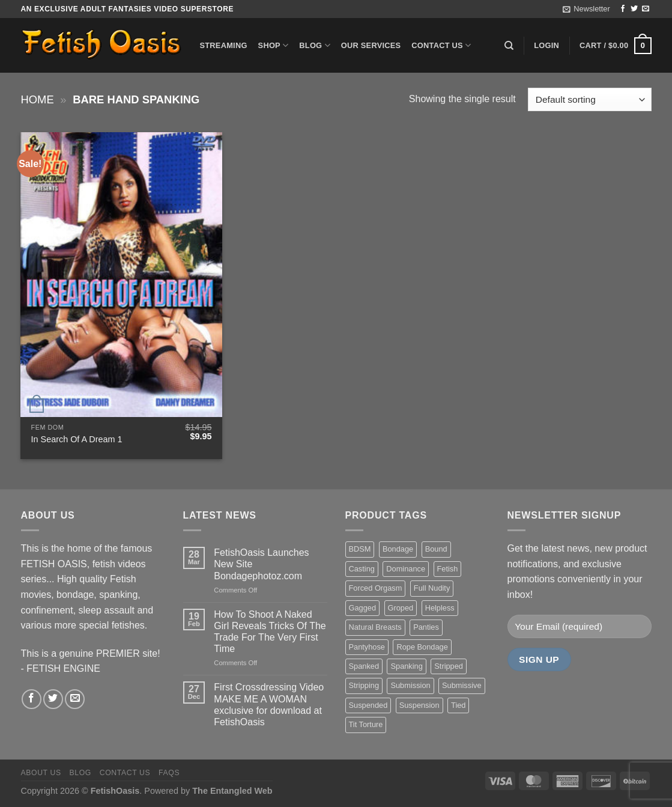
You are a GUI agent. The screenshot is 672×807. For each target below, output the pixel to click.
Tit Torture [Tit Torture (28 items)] (366, 724)
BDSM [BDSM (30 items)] (360, 549)
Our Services (371, 45)
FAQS (169, 773)
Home (38, 99)
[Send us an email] (646, 9)
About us (41, 773)
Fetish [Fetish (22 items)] (448, 569)
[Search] (509, 46)
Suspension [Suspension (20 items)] (419, 705)
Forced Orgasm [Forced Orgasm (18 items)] (376, 588)
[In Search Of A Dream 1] (121, 275)
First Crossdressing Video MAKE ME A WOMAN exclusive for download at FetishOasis (269, 705)
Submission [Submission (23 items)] (410, 685)
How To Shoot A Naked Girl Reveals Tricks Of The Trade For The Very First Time (270, 632)
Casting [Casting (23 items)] (362, 569)
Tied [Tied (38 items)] (458, 705)
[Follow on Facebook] (623, 9)
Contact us (441, 45)
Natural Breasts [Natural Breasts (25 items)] (375, 627)
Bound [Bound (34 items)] (436, 549)
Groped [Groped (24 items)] (401, 608)
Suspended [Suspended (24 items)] (368, 705)
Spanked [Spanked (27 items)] (364, 666)
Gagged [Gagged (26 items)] (363, 608)
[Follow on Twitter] (634, 9)
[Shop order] (589, 99)
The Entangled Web (232, 791)
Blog (314, 45)
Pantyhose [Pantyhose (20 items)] (367, 647)
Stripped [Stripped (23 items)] (449, 666)
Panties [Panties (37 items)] (426, 627)
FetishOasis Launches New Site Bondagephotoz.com (261, 564)
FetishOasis (115, 791)
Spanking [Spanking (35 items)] (406, 666)
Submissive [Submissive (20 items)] (462, 685)
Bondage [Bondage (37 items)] (398, 549)
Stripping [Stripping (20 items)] (364, 685)
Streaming (224, 45)
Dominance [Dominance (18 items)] (406, 569)
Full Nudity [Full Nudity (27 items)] (432, 588)
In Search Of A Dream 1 (77, 439)
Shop (274, 45)
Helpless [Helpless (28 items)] (440, 608)
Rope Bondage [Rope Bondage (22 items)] (422, 647)
